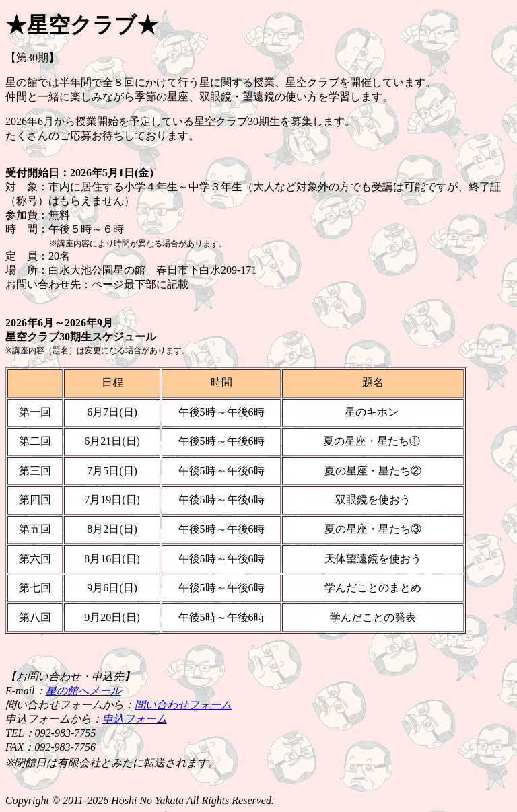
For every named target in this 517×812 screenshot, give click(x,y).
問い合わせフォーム (183, 705)
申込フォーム (135, 719)
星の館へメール (83, 691)
